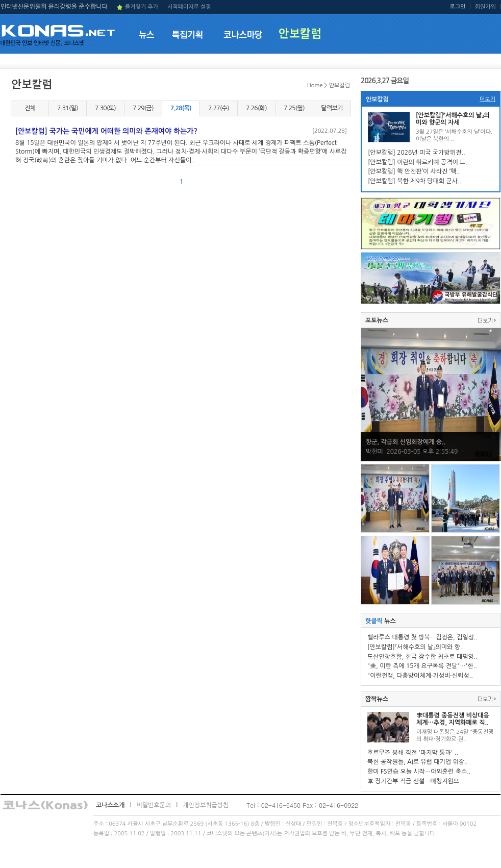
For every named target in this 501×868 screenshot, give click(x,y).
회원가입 (485, 7)
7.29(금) (143, 108)
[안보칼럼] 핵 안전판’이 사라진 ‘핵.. (414, 171)
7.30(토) (105, 108)
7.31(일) (68, 108)
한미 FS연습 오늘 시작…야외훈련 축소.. (419, 772)
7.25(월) (294, 108)
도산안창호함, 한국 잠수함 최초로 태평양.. (422, 657)
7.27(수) (219, 108)
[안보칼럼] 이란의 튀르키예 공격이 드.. (419, 162)
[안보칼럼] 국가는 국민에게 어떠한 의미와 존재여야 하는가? (106, 131)
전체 (30, 108)
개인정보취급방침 (206, 805)
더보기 (487, 99)
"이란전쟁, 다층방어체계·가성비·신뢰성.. (420, 676)
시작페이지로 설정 (189, 7)
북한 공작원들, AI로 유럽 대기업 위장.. (418, 762)
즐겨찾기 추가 (142, 7)
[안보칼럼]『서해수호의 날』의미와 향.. (416, 647)
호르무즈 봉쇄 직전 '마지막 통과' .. (413, 753)
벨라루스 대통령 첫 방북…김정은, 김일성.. (422, 637)
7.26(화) (256, 108)
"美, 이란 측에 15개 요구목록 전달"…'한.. (422, 666)
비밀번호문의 (154, 805)
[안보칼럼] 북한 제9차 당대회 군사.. (415, 181)
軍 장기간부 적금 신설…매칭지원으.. (415, 781)
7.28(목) (181, 108)
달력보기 (332, 108)
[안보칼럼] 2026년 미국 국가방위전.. (417, 153)
